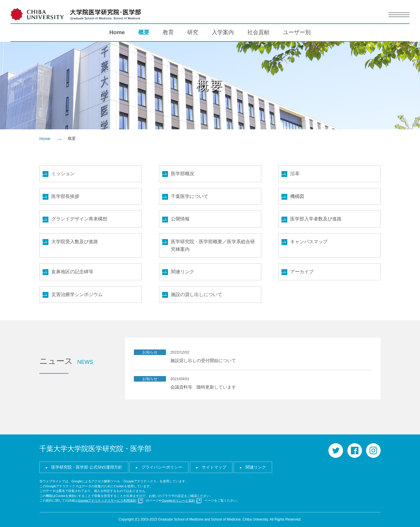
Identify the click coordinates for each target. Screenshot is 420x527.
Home (117, 32)
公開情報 (180, 219)
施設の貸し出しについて (197, 294)
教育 (168, 32)
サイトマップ (214, 467)
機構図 (297, 196)
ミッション (63, 174)
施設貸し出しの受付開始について (203, 360)
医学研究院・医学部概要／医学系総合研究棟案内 (213, 245)
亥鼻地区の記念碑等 (72, 272)
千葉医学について (190, 196)
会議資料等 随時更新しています (203, 387)
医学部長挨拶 (65, 196)
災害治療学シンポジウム (77, 294)
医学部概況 (183, 174)
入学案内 (223, 32)
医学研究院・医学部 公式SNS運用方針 (87, 467)
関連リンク (183, 272)
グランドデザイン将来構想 (79, 219)
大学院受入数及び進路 (75, 242)
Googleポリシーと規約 (178, 500)
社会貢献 (258, 32)
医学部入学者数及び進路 (316, 219)
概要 (144, 32)
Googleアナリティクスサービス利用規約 (107, 500)
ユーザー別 (297, 32)
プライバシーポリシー (162, 467)
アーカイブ (302, 272)
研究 (193, 32)
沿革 (295, 174)
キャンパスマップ (309, 242)
